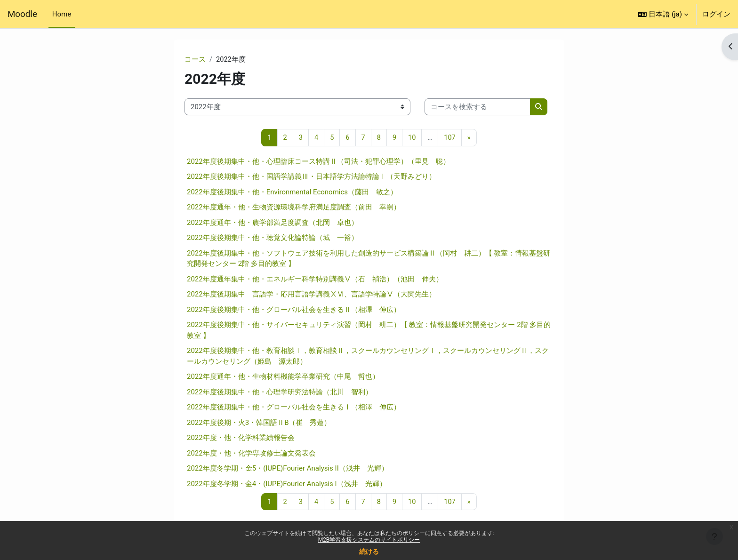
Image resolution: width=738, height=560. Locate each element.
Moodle (22, 14)
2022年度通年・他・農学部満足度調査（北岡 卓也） (273, 223)
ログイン (716, 14)
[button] (663, 14)
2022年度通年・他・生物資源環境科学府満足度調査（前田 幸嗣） (294, 208)
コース (195, 60)
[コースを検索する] (477, 108)
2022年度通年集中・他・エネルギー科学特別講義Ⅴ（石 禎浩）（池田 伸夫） (315, 280)
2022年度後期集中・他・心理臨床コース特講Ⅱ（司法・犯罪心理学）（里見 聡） (318, 162)
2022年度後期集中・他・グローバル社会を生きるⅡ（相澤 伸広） (294, 310)
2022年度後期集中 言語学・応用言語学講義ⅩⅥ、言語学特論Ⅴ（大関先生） (311, 295)
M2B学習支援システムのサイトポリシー (369, 540)
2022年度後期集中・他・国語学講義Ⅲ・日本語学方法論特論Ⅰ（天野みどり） (311, 177)
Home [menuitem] (62, 14)
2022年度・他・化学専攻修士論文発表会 (251, 454)
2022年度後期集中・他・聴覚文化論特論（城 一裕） (273, 238)
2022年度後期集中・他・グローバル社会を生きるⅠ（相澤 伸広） (294, 408)
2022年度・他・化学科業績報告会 (241, 438)
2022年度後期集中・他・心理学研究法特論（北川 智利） (280, 392)
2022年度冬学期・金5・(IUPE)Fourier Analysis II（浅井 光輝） (288, 469)
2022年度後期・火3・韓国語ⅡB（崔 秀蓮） (259, 423)
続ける (369, 552)
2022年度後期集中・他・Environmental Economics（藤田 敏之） (292, 192)
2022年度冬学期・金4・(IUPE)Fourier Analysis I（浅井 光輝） (287, 484)
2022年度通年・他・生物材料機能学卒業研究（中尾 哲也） (283, 377)
